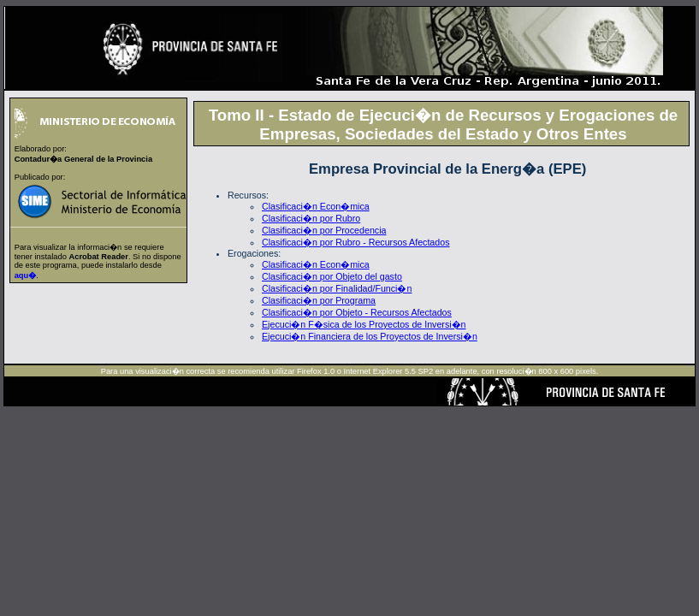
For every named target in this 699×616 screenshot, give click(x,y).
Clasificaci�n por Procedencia (324, 230)
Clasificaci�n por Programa (319, 300)
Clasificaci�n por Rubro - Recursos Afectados (355, 242)
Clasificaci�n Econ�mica (316, 206)
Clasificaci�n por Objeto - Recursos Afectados (357, 312)
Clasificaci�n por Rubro (311, 218)
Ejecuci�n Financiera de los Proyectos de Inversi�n (370, 336)
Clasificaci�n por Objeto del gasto (332, 276)
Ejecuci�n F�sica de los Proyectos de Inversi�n (364, 324)
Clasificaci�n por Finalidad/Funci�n (337, 288)
